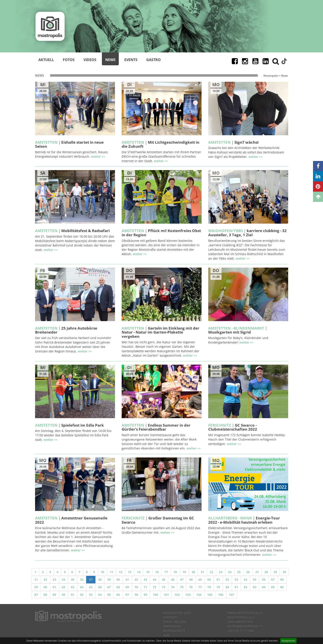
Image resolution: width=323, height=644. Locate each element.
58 (282, 579)
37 (91, 579)
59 (36, 587)
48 (191, 579)
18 (175, 572)
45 (164, 579)
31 (36, 579)
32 (45, 579)
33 (54, 579)
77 (200, 587)
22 (212, 572)
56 (264, 579)
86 (282, 587)
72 (155, 587)
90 (63, 595)
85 (273, 587)
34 (63, 579)
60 (45, 587)
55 (255, 579)
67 (109, 587)
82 (246, 587)
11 (111, 572)
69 (127, 587)
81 (236, 587)
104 (199, 595)
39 (109, 579)
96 (118, 595)
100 (155, 595)
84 (264, 587)
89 (54, 595)
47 (182, 579)
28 (266, 572)
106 (221, 595)
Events (131, 60)
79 (218, 587)
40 (118, 579)
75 (182, 587)
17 (166, 572)
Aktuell (46, 60)
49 (200, 579)
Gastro (154, 60)
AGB (166, 635)
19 (184, 572)
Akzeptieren (288, 641)
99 (145, 595)
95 (109, 595)
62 (63, 587)
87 (36, 595)
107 (232, 595)
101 (166, 595)
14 (139, 572)
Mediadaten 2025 (177, 613)
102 (177, 595)
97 (127, 595)
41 (127, 579)
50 (209, 579)
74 (173, 587)
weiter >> (98, 156)
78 (209, 587)
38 (100, 579)
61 (54, 587)
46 (173, 579)
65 (91, 587)
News (110, 60)
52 (227, 579)
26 (248, 572)
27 (257, 572)
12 (121, 572)
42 (136, 579)
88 (45, 595)
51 (218, 579)
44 (155, 579)
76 (191, 587)
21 (202, 572)
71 (145, 587)
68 (118, 587)
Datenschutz (174, 631)
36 (82, 579)
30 (284, 572)
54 (246, 579)
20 (193, 572)
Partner (170, 617)
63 (73, 587)
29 (275, 572)
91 (73, 595)
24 (230, 572)
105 (210, 595)
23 (221, 572)
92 (82, 595)
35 (73, 579)
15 (148, 572)
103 (188, 595)
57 (273, 579)
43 (145, 579)
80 (227, 587)
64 (82, 587)
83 (255, 587)
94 (100, 595)
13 (130, 572)
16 (157, 572)
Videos (90, 60)
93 (91, 595)
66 (100, 587)
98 (136, 595)
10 (102, 572)
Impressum (172, 626)
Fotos (69, 60)
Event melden (175, 622)
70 (136, 587)
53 (236, 579)
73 (164, 587)
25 (239, 572)
